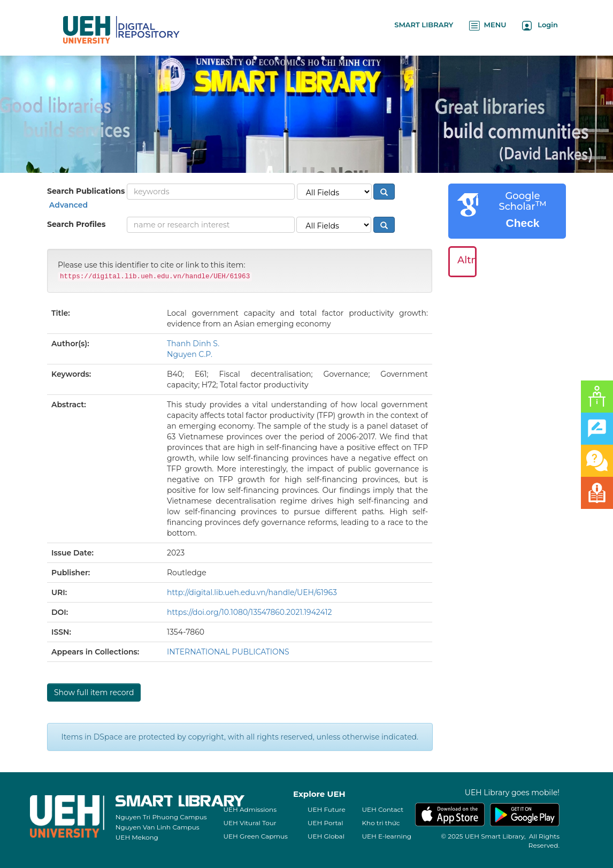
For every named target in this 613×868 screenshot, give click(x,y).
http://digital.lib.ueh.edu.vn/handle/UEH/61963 (252, 592)
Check (522, 223)
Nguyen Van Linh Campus (158, 827)
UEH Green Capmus (256, 836)
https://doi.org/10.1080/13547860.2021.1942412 (249, 612)
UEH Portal (325, 823)
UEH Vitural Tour (250, 823)
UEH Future (327, 809)
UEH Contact (383, 809)
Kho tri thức (381, 823)
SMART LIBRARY (424, 25)
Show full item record (94, 692)
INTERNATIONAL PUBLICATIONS (228, 652)
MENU (488, 25)
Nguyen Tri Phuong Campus (161, 817)
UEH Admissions (250, 809)
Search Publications (86, 191)
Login (540, 25)
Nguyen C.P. (190, 354)
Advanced (67, 205)
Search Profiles (76, 224)
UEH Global (326, 836)
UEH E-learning (387, 836)
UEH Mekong (137, 837)
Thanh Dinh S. (193, 344)
